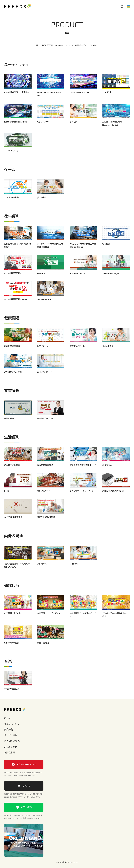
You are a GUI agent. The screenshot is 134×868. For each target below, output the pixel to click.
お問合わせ (10, 753)
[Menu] (122, 7)
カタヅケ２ (107, 92)
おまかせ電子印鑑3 (13, 281)
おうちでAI (107, 473)
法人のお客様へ (12, 741)
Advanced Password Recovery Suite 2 (112, 131)
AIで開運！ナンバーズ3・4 (48, 621)
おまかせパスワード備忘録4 (16, 92)
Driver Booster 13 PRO (80, 92)
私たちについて (12, 724)
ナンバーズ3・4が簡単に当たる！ (115, 623)
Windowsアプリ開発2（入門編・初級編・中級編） (83, 254)
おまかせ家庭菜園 (12, 354)
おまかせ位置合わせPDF (113, 499)
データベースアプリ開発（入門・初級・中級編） (50, 254)
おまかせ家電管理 (45, 473)
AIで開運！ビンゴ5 (13, 621)
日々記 (7, 499)
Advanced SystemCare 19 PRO (49, 94)
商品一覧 (9, 730)
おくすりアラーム (77, 354)
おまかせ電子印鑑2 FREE (16, 308)
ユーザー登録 (11, 735)
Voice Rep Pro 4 (77, 281)
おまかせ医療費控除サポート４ (83, 473)
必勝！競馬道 (43, 651)
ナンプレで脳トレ (12, 206)
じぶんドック (108, 354)
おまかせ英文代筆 (45, 427)
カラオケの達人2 (12, 697)
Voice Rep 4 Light (111, 281)
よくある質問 (11, 747)
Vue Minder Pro (44, 308)
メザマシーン (43, 354)
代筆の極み (9, 427)
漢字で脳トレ (43, 206)
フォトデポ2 (42, 572)
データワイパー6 (11, 159)
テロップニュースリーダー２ (82, 499)
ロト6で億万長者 (12, 651)
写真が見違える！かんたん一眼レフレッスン (17, 573)
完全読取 (106, 252)
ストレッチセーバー (45, 380)
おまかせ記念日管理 (46, 525)
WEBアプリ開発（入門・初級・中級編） (18, 254)
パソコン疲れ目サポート (15, 380)
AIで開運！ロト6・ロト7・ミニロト (83, 623)
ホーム (7, 718)
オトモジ (73, 130)
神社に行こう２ (44, 499)
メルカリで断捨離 (12, 473)
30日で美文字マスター (14, 525)
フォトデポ (74, 572)
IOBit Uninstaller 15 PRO (16, 130)
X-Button (41, 281)
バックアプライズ (44, 130)
